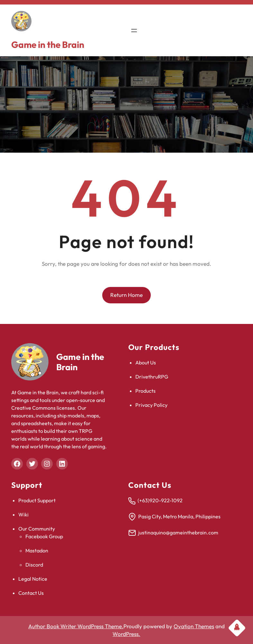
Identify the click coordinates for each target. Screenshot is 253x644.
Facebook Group (44, 536)
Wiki (23, 514)
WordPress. (126, 634)
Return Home (126, 295)
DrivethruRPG (152, 377)
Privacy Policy (151, 405)
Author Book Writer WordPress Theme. (76, 626)
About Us (146, 362)
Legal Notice (33, 579)
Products (145, 391)
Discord (34, 565)
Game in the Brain (48, 45)
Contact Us (31, 593)
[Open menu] (134, 31)
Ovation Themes (194, 626)
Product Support (37, 500)
